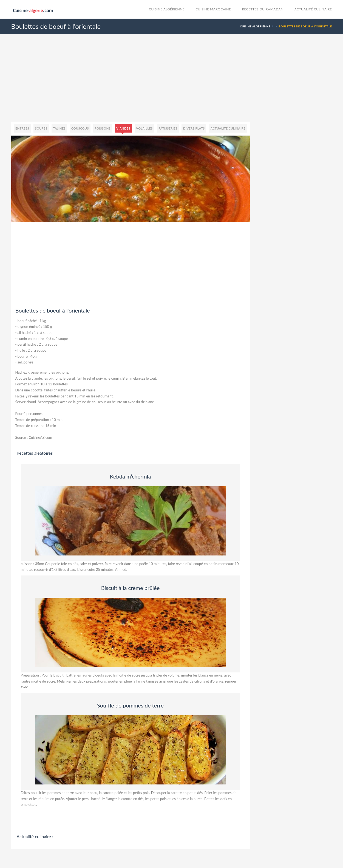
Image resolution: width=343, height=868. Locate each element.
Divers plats (194, 128)
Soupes (41, 128)
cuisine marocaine (213, 9)
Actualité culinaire (313, 9)
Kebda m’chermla (131, 476)
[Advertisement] (172, 83)
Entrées (22, 128)
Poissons (103, 128)
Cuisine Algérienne (167, 9)
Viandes (123, 128)
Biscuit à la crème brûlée (130, 588)
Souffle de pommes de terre (130, 705)
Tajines (59, 128)
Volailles (144, 128)
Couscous (80, 128)
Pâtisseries (168, 128)
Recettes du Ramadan (263, 9)
